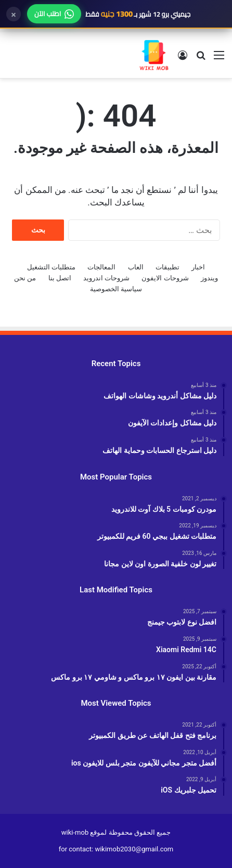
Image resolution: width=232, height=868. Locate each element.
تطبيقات (167, 267)
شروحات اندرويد (106, 278)
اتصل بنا (60, 278)
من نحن (25, 278)
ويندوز (209, 278)
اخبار (198, 267)
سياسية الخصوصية (116, 289)
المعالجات (101, 267)
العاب (136, 267)
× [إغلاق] (14, 14)
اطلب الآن (54, 14)
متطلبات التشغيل (51, 267)
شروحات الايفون (165, 278)
